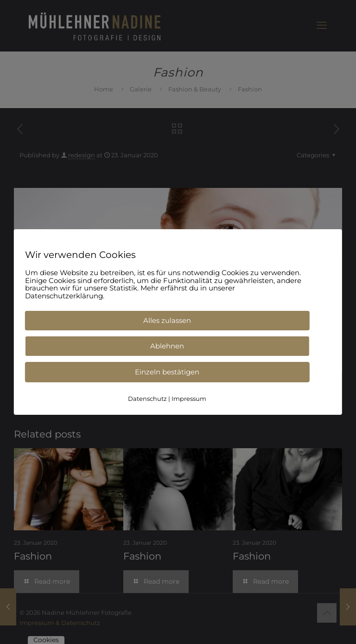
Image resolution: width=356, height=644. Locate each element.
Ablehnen (167, 346)
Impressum (189, 399)
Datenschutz (147, 399)
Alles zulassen (167, 320)
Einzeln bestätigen (167, 372)
